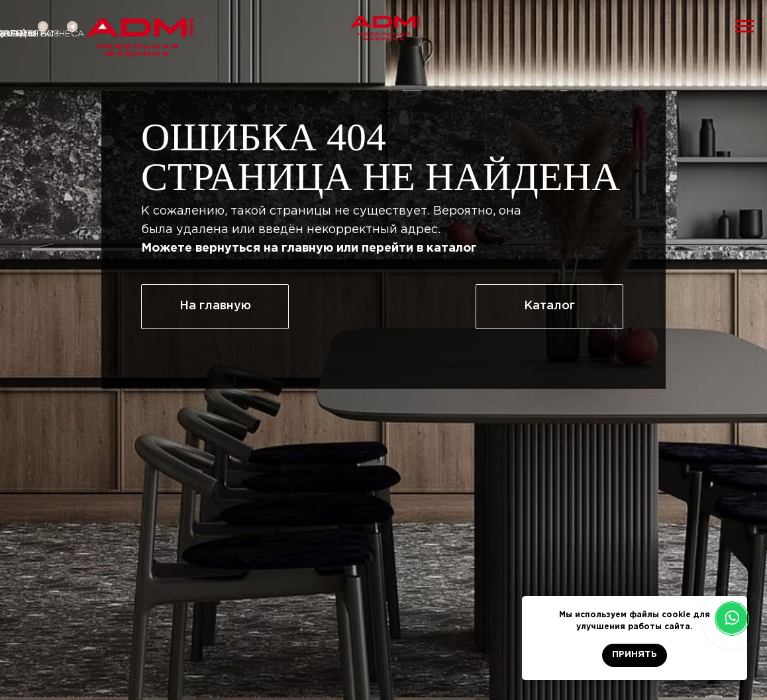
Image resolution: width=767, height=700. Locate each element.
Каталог (549, 306)
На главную (215, 306)
